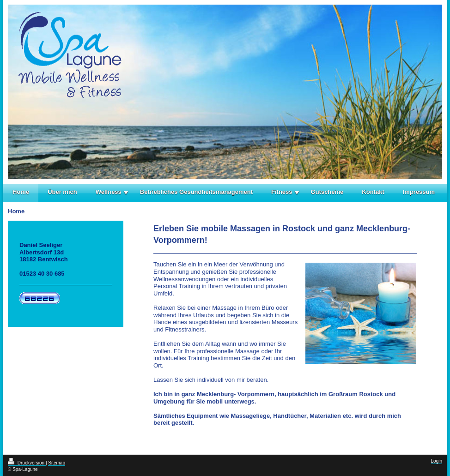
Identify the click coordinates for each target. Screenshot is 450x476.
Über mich (62, 192)
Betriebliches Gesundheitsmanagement (196, 192)
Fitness (282, 192)
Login (437, 461)
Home (21, 192)
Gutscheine (327, 192)
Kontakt (373, 192)
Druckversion (27, 463)
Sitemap (57, 463)
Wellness (109, 192)
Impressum (419, 192)
